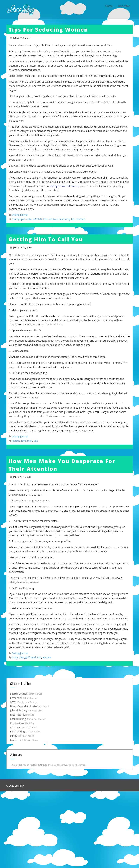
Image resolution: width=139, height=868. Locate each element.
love (45, 219)
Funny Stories (18, 736)
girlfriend (31, 657)
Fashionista (16, 740)
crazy (15, 657)
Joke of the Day (18, 710)
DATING (37, 219)
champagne (18, 219)
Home (109, 6)
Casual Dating (18, 719)
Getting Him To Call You (46, 239)
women (81, 219)
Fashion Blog (17, 732)
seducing (65, 219)
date (29, 219)
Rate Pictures (17, 715)
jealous (16, 441)
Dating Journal (20, 215)
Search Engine (18, 694)
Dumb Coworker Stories (23, 706)
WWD (13, 702)
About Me (124, 6)
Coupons (15, 727)
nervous (54, 219)
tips (73, 219)
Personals (15, 698)
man (30, 441)
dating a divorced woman (65, 186)
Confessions (17, 723)
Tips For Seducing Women (48, 30)
